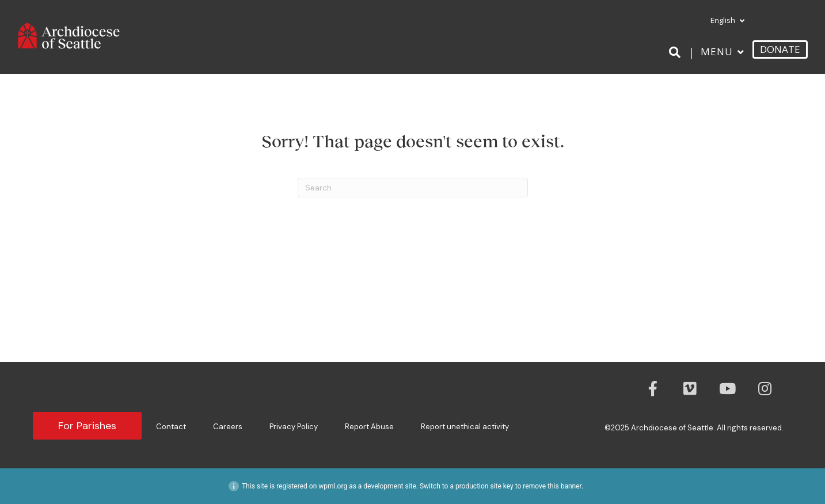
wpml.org (333, 486)
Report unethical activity (465, 427)
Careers (228, 427)
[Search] (677, 52)
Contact (171, 427)
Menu (717, 51)
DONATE (780, 49)
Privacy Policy (294, 427)
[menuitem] (723, 21)
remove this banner (552, 486)
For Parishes (87, 426)
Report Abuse (369, 427)
